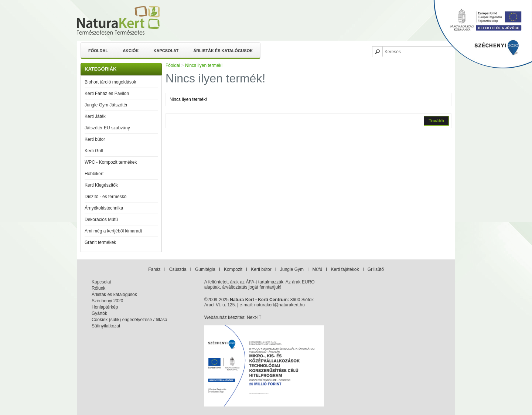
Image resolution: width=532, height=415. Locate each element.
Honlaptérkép (105, 307)
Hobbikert (94, 174)
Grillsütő (376, 269)
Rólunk (98, 288)
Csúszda (178, 269)
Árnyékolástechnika (104, 208)
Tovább (436, 121)
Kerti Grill (94, 151)
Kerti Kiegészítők (101, 185)
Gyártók (99, 313)
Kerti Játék (95, 116)
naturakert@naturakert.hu (279, 305)
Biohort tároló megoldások (110, 82)
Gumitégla (205, 269)
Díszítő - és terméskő (105, 197)
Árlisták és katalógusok (223, 51)
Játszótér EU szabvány (107, 128)
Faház (154, 269)
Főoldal (98, 51)
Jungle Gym (292, 269)
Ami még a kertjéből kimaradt (113, 231)
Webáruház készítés (224, 317)
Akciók (131, 51)
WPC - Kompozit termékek (111, 162)
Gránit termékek (100, 242)
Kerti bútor (95, 139)
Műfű (317, 269)
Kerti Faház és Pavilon (107, 93)
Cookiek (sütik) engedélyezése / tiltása (129, 320)
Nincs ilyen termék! (204, 65)
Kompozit (233, 269)
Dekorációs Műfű (101, 220)
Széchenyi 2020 (107, 301)
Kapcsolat (166, 51)
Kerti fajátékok (345, 269)
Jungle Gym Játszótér (106, 105)
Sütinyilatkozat (106, 326)
